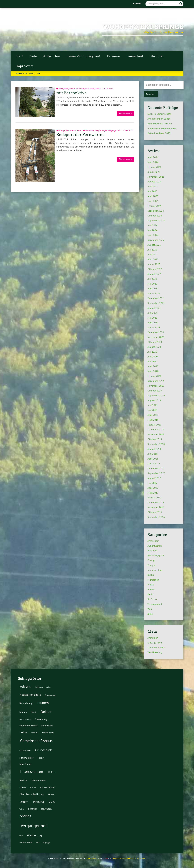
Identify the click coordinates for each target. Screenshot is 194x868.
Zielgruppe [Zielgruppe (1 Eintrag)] (46, 843)
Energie (62, 130)
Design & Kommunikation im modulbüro (129, 858)
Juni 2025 (153, 186)
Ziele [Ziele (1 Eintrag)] (38, 843)
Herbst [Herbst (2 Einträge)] (41, 758)
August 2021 (154, 308)
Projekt (98, 89)
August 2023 (154, 245)
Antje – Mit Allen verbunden (162, 128)
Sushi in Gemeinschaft (159, 114)
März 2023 (153, 259)
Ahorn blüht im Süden (159, 119)
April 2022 (153, 288)
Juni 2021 (153, 313)
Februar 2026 (154, 167)
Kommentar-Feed (156, 647)
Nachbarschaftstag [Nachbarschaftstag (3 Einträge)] (32, 794)
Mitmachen (89, 89)
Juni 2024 (153, 225)
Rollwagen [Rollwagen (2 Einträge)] (46, 809)
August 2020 (154, 347)
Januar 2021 (154, 327)
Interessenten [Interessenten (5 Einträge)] (32, 771)
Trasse (79, 130)
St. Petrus (152, 599)
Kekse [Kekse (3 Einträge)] (23, 780)
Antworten (52, 56)
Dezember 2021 (156, 298)
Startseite (20, 73)
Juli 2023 (152, 250)
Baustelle (90, 130)
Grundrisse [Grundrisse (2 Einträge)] (25, 750)
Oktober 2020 (155, 342)
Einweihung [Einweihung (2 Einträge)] (41, 719)
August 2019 (154, 400)
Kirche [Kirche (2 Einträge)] (23, 787)
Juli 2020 (152, 352)
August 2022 (154, 274)
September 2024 (156, 220)
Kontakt (137, 4)
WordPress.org (155, 652)
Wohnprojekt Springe (143, 27)
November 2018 (156, 434)
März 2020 (153, 371)
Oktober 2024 (155, 216)
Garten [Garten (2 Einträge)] (35, 732)
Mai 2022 (152, 284)
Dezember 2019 (156, 381)
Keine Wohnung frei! (83, 56)
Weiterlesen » (125, 114)
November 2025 (156, 177)
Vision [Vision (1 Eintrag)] (21, 836)
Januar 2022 (154, 293)
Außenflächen (155, 546)
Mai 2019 (152, 410)
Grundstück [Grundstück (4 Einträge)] (43, 750)
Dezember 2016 (156, 502)
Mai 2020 (152, 361)
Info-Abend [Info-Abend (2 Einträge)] (25, 764)
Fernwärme (71, 130)
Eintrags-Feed (155, 643)
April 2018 (153, 459)
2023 (31, 73)
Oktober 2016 (155, 512)
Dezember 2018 (156, 429)
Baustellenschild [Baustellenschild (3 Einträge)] (30, 695)
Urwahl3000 (91, 858)
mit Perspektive (72, 93)
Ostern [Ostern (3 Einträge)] (24, 802)
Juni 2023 (153, 254)
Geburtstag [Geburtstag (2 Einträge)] (48, 732)
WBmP (72, 89)
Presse (151, 585)
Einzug (151, 560)
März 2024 (153, 235)
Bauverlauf (135, 56)
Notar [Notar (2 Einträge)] (51, 794)
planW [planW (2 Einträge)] (52, 802)
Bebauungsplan (156, 555)
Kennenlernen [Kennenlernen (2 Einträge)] (39, 780)
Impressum (25, 66)
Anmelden (153, 638)
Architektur (153, 541)
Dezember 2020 (156, 332)
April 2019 (153, 415)
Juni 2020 (153, 357)
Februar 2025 (154, 206)
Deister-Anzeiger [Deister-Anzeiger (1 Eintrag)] (25, 720)
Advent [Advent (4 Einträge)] (25, 686)
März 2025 (153, 201)
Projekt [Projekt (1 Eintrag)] (21, 809)
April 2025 (153, 196)
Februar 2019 (154, 425)
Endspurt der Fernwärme (81, 135)
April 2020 (153, 366)
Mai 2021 (152, 318)
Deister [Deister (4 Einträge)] (46, 712)
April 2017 (153, 488)
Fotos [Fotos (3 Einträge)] (23, 732)
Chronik (156, 56)
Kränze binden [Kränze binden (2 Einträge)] (48, 787)
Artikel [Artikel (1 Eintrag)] (48, 687)
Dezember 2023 (156, 240)
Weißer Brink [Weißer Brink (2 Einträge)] (26, 842)
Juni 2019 (153, 405)
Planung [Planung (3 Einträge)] (39, 802)
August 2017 (154, 478)
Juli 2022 (152, 279)
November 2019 (156, 386)
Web (150, 609)
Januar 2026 (154, 172)
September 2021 (156, 303)
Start (19, 56)
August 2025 (154, 182)
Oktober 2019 (155, 391)
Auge (61, 89)
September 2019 (156, 395)
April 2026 (153, 157)
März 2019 (153, 420)
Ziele (33, 56)
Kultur (82, 89)
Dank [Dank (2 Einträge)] (34, 712)
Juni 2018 (153, 454)
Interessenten (155, 570)
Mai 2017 (152, 483)
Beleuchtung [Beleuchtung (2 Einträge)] (26, 703)
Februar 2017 (154, 497)
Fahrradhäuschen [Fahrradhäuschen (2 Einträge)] (28, 725)
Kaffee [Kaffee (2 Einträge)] (52, 772)
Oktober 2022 (155, 269)
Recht (150, 594)
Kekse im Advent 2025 (159, 133)
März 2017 (153, 493)
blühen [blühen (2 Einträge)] (23, 712)
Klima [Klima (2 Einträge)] (33, 787)
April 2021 (153, 322)
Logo (66, 89)
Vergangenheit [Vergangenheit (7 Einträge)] (34, 826)
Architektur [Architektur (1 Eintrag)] (39, 687)
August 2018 (154, 449)
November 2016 (156, 507)
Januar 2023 (154, 264)
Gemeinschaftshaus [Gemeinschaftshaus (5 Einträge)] (36, 741)
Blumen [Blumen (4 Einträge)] (43, 703)
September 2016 (156, 517)
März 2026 (153, 162)
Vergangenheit (114, 130)
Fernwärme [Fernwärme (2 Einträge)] (47, 725)
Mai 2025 (152, 191)
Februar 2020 (154, 376)
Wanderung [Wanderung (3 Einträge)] (34, 835)
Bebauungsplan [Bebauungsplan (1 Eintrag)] (50, 695)
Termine (113, 56)
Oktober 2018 (155, 439)
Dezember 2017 (156, 468)
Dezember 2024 (156, 211)
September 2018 (156, 444)
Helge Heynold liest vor (160, 124)
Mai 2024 (152, 230)
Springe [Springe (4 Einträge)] (26, 816)
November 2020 (156, 337)
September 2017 (156, 473)
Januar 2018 (154, 463)
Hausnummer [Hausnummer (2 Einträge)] (26, 758)
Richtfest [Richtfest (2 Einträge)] (32, 809)
